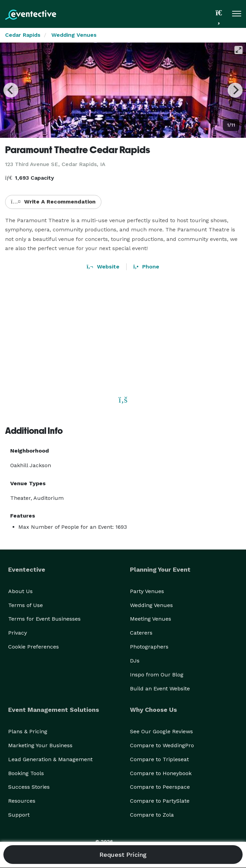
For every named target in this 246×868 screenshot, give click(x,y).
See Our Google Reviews (161, 731)
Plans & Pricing (28, 731)
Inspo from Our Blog (157, 675)
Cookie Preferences (34, 647)
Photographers (149, 647)
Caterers (141, 633)
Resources (22, 801)
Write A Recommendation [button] (53, 202)
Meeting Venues (151, 619)
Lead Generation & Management (50, 759)
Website (103, 267)
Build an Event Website (160, 689)
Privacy (18, 633)
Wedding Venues (74, 35)
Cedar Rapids (23, 35)
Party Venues (147, 591)
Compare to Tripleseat (159, 759)
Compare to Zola (152, 815)
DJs (135, 661)
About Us (20, 591)
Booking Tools (26, 773)
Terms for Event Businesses (44, 619)
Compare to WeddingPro (162, 745)
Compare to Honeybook (161, 773)
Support (19, 815)
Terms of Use (26, 605)
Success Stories (29, 787)
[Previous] (11, 90)
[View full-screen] (239, 50)
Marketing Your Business (40, 745)
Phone (146, 267)
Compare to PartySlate (160, 801)
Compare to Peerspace (160, 787)
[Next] (235, 90)
